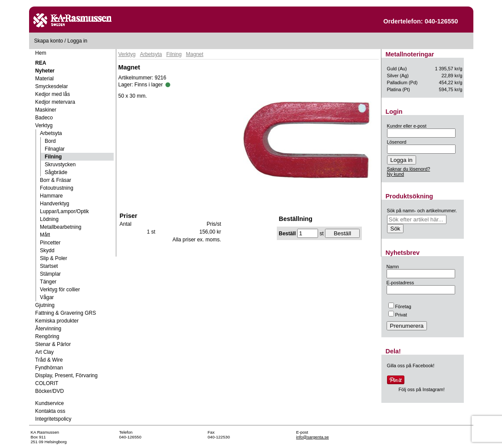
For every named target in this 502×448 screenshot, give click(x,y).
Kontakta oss (50, 411)
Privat (398, 315)
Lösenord (397, 142)
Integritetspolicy (53, 419)
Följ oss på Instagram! (422, 389)
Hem (41, 53)
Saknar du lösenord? (409, 169)
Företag (400, 306)
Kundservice (49, 403)
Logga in (77, 41)
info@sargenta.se (313, 437)
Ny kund (396, 174)
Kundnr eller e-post (407, 126)
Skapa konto (49, 41)
